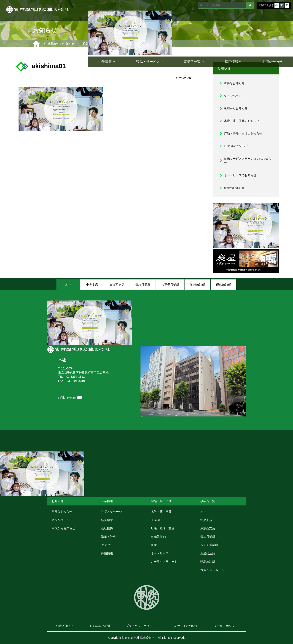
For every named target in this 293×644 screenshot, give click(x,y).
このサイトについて (185, 626)
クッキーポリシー (226, 626)
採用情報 (233, 62)
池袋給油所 (208, 553)
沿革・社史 (108, 537)
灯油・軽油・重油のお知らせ (243, 133)
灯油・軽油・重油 (163, 528)
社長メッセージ (111, 512)
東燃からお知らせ (236, 108)
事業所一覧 (194, 62)
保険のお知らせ (234, 188)
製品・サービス (149, 62)
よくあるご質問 (99, 626)
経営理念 (107, 520)
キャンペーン (233, 96)
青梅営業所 (208, 537)
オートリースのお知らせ (240, 175)
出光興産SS (159, 537)
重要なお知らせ (234, 83)
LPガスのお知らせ (236, 146)
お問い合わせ (272, 62)
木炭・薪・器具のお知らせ (242, 121)
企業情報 (107, 62)
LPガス (156, 520)
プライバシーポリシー (140, 626)
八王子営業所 (209, 545)
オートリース (160, 553)
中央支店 (206, 520)
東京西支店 (208, 528)
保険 (154, 545)
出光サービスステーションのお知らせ (248, 161)
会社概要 (107, 528)
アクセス (107, 545)
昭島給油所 (208, 562)
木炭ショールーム (212, 570)
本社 (62, 360)
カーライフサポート (164, 562)
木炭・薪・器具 (161, 512)
